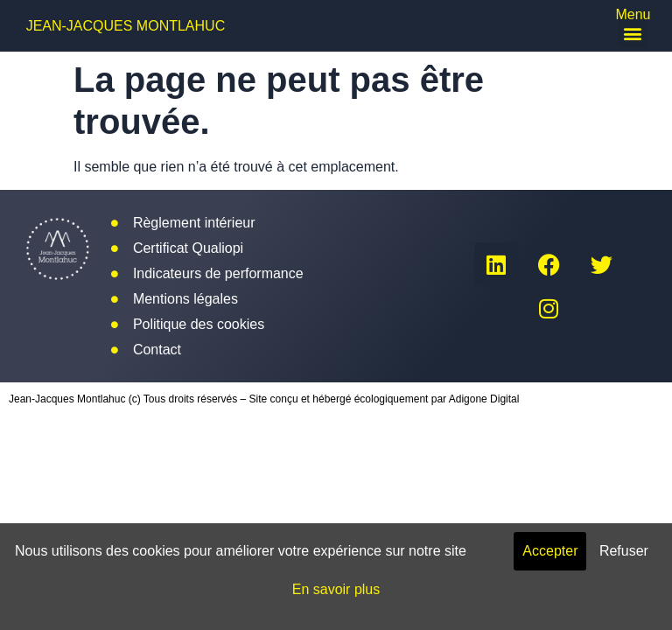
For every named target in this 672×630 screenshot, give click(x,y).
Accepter (550, 551)
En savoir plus (336, 589)
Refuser (624, 551)
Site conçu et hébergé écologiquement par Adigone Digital (385, 399)
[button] (633, 33)
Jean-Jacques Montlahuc (126, 26)
